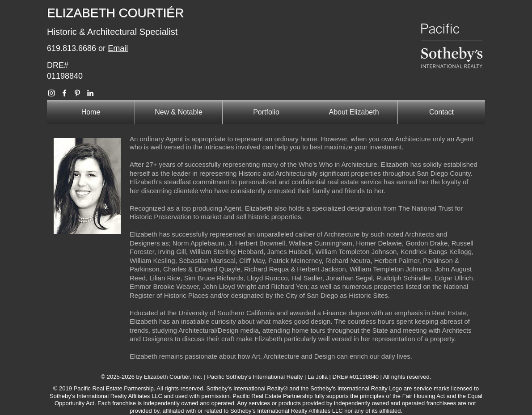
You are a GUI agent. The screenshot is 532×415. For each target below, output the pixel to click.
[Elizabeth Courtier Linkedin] (90, 93)
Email (118, 48)
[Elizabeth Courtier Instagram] (51, 93)
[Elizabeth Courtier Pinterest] (77, 93)
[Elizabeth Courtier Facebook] (64, 93)
